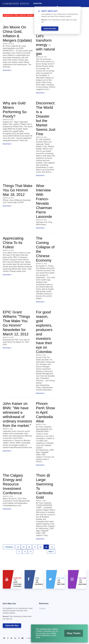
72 (25, 552)
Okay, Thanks (71, 635)
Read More (7, 70)
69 (46, 547)
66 (29, 547)
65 (24, 547)
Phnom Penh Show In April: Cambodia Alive (45, 412)
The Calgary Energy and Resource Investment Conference (13, 484)
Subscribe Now (12, 626)
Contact (42, 608)
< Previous (9, 547)
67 (35, 547)
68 (41, 547)
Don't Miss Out (18, 612)
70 (52, 547)
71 (19, 552)
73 (30, 552)
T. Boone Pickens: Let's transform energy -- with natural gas (45, 40)
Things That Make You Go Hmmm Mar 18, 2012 (18, 190)
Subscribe (38, 3)
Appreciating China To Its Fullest (13, 243)
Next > (51, 552)
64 (18, 547)
